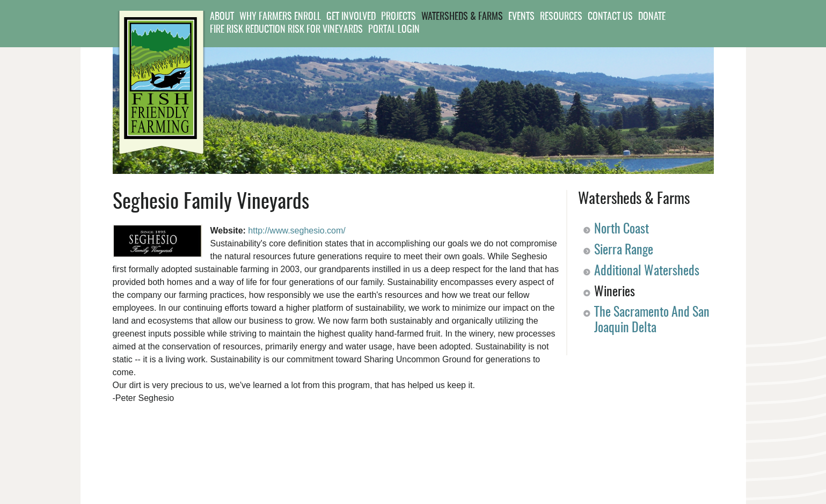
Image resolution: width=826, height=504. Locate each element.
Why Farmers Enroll (280, 17)
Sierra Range (624, 251)
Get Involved (351, 17)
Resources (561, 17)
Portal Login (394, 30)
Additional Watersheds (647, 272)
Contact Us (610, 17)
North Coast (622, 230)
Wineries (615, 293)
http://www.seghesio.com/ (297, 231)
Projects (399, 17)
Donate (652, 17)
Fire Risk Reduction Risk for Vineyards (286, 30)
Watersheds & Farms (462, 17)
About (222, 17)
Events (521, 17)
